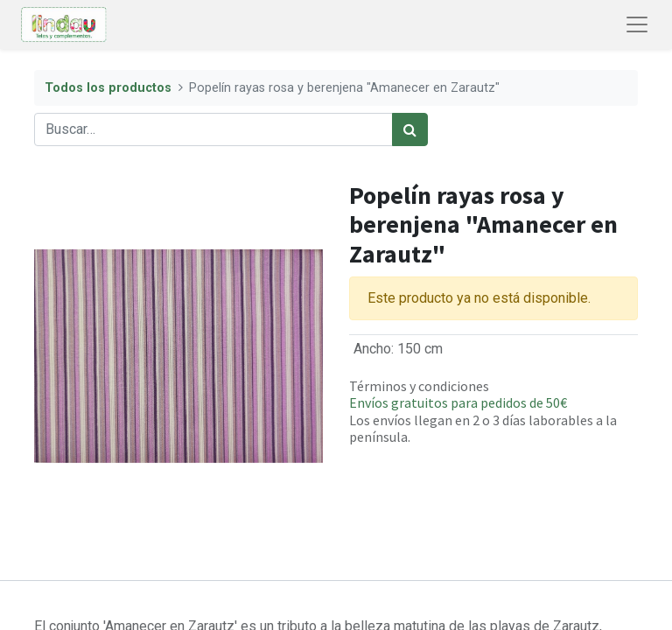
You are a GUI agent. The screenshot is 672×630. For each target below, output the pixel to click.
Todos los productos (108, 88)
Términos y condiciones (419, 386)
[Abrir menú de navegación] (637, 24)
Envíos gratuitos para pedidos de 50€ (458, 402)
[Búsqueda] (410, 129)
